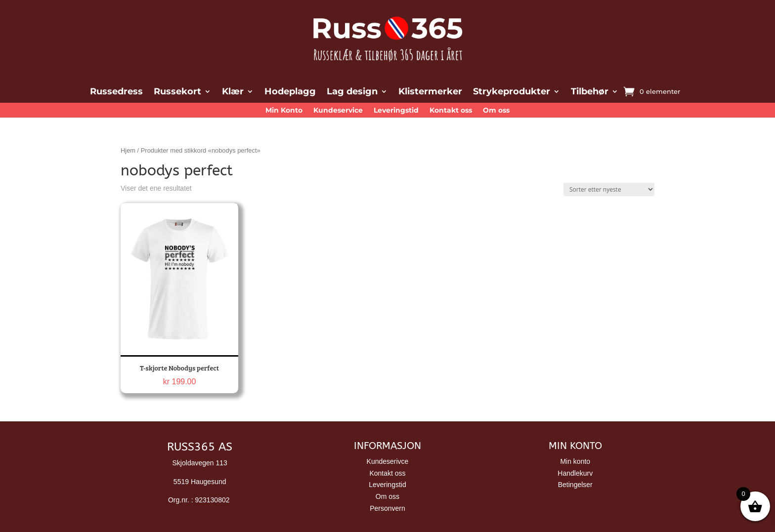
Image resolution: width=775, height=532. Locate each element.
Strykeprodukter (512, 92)
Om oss (496, 111)
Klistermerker (430, 92)
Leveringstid (396, 111)
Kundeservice (338, 111)
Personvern (387, 508)
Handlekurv (575, 473)
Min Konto (284, 111)
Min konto (575, 461)
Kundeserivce (388, 461)
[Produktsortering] (609, 189)
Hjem (128, 150)
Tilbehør (590, 92)
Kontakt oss (451, 111)
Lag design (352, 92)
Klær (233, 92)
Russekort (177, 92)
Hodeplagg (290, 92)
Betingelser (575, 485)
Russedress (116, 92)
